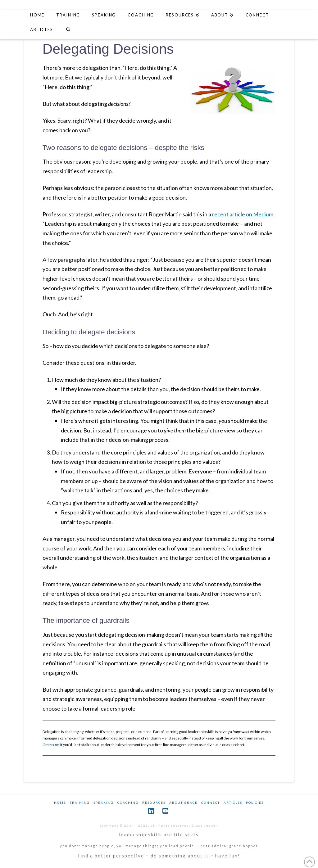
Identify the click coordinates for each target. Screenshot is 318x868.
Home (60, 802)
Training (80, 802)
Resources (154, 802)
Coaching (128, 802)
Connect (211, 802)
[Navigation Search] (68, 30)
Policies (255, 802)
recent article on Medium (243, 214)
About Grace (183, 802)
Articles (233, 802)
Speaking (104, 802)
